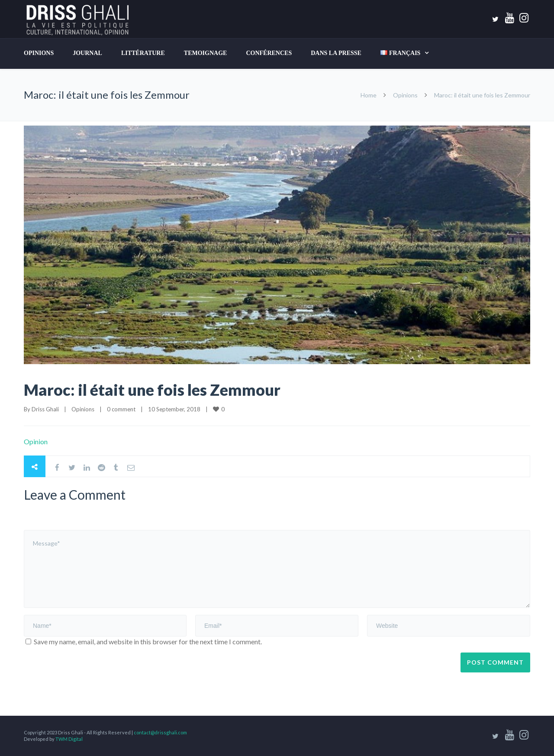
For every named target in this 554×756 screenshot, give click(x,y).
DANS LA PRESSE (336, 53)
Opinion (36, 441)
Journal (87, 53)
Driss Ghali (45, 409)
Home (369, 95)
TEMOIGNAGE (206, 53)
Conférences (269, 53)
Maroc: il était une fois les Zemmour (152, 390)
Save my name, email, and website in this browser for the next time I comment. (148, 641)
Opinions (39, 53)
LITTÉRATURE (143, 53)
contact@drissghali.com (160, 732)
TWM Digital (69, 739)
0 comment (121, 409)
